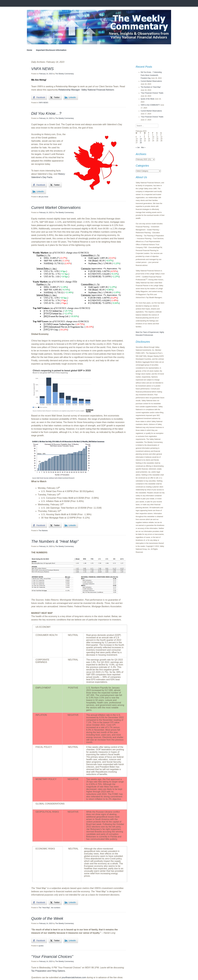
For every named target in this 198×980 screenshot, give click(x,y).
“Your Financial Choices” (52, 957)
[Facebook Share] (39, 97)
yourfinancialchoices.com (74, 977)
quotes (41, 946)
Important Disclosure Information (51, 50)
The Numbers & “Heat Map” (55, 541)
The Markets (43, 531)
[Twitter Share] (55, 97)
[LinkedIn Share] (71, 97)
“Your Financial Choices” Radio (152, 93)
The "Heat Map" (44, 908)
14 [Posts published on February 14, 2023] (141, 139)
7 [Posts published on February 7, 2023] (140, 137)
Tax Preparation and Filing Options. (48, 971)
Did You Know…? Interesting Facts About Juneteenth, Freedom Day (151, 75)
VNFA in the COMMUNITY (150, 105)
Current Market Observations (56, 208)
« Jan (138, 147)
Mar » (143, 147)
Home (29, 50)
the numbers (56, 908)
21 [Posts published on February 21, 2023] (141, 141)
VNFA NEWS (42, 69)
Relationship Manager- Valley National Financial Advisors (86, 90)
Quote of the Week (47, 918)
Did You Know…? (46, 113)
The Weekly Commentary (65, 74)
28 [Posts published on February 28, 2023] (141, 143)
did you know (43, 197)
